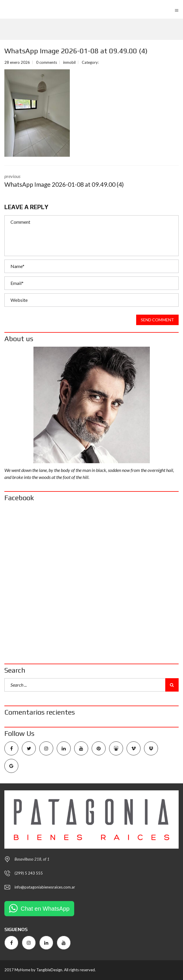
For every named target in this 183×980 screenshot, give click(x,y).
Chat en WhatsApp (45, 909)
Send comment (157, 320)
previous (91, 181)
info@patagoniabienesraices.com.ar (45, 887)
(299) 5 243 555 (29, 873)
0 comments (47, 62)
